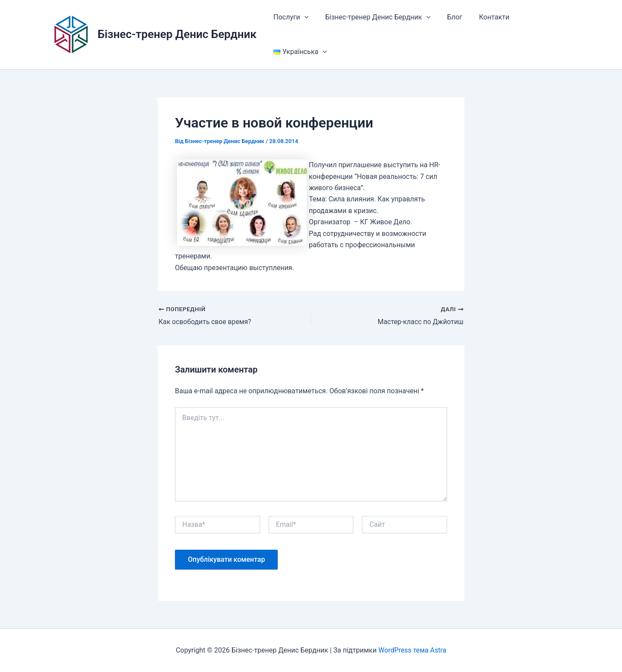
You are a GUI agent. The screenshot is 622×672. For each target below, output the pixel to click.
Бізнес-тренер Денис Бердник (177, 34)
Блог (448, 17)
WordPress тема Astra (413, 650)
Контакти (484, 17)
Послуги (290, 17)
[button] (303, 17)
